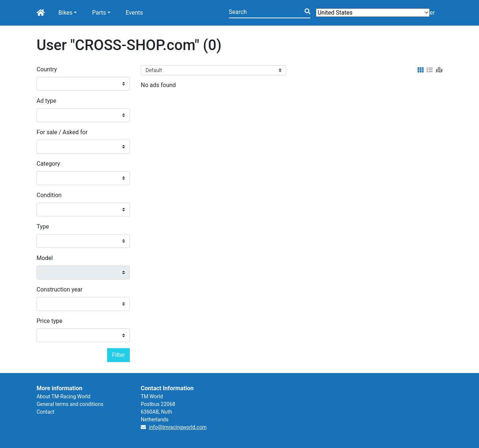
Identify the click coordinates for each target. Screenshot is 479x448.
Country (47, 69)
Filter (118, 355)
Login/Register (416, 13)
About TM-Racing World (63, 396)
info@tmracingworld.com (178, 427)
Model (45, 258)
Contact (46, 412)
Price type (50, 321)
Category (48, 164)
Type (43, 227)
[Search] (270, 13)
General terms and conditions (70, 404)
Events (134, 13)
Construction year (60, 289)
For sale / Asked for (62, 132)
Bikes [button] (66, 13)
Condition (49, 195)
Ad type (46, 101)
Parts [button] (99, 13)
